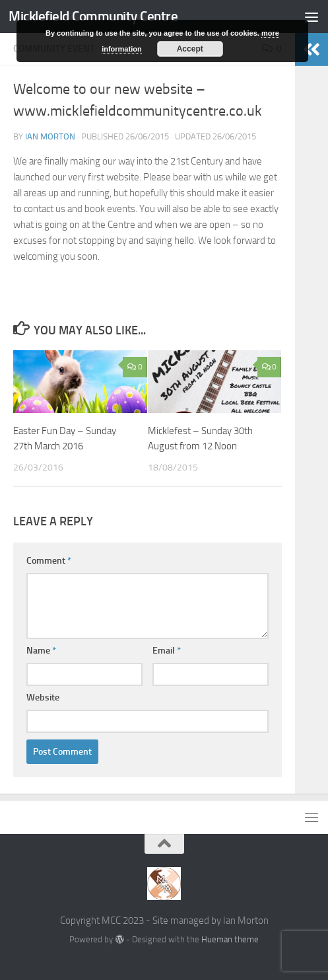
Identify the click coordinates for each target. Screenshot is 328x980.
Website (43, 697)
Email (167, 651)
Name (41, 651)
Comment (49, 561)
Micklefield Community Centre (93, 16)
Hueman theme (230, 939)
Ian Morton (50, 136)
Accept (190, 49)
